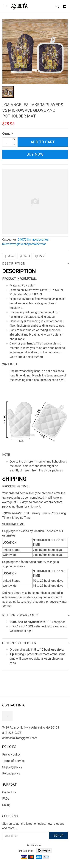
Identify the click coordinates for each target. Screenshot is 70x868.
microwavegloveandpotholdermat (24, 244)
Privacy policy (11, 755)
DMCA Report (26, 851)
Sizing (6, 805)
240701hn (24, 240)
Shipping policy (12, 767)
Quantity (8, 134)
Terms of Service (13, 761)
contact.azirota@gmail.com (20, 738)
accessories (40, 240)
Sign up (59, 836)
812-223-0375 (12, 733)
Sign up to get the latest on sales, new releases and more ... (33, 826)
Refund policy (11, 773)
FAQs (6, 799)
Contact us (9, 792)
